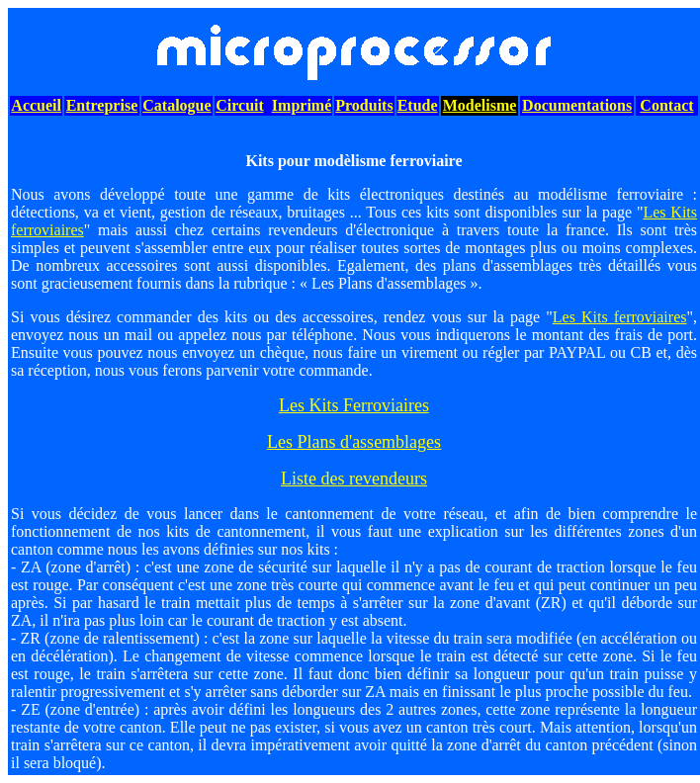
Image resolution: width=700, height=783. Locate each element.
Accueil (36, 105)
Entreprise (102, 105)
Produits (364, 105)
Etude (418, 105)
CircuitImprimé (273, 105)
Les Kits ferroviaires (620, 317)
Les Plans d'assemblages (354, 442)
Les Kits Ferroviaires (354, 405)
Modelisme (480, 105)
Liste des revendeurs (354, 478)
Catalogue (176, 105)
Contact (666, 105)
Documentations (577, 105)
